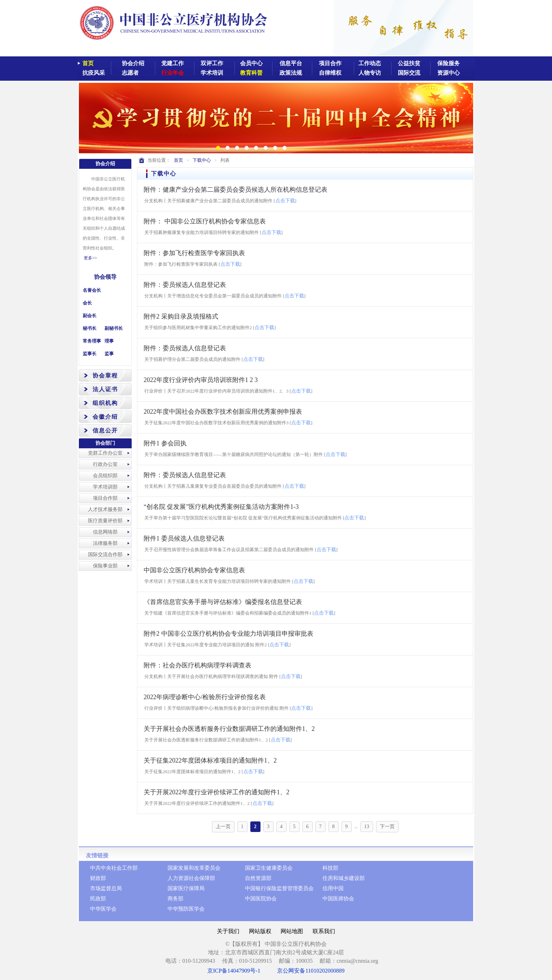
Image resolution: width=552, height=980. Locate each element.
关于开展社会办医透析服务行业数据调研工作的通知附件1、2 (229, 729)
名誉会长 (92, 290)
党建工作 (172, 63)
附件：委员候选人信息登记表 (185, 285)
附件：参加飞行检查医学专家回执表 (194, 253)
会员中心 (251, 63)
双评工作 (212, 63)
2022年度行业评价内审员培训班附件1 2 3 (201, 380)
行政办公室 (105, 464)
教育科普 (251, 73)
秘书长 (90, 328)
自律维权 (330, 73)
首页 (88, 63)
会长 (87, 303)
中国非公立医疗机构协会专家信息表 (194, 570)
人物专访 (370, 73)
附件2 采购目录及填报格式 (181, 316)
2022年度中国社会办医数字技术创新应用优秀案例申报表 (223, 412)
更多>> (90, 258)
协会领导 (105, 277)
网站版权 (260, 931)
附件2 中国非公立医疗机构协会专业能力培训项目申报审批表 (228, 634)
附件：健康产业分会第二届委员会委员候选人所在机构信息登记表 (236, 190)
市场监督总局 (106, 888)
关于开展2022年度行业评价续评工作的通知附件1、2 (217, 792)
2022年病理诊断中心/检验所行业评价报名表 (205, 697)
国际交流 (409, 73)
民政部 (98, 899)
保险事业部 (105, 566)
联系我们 (324, 931)
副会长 (90, 316)
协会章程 (105, 375)
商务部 (175, 899)
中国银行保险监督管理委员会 (279, 888)
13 (367, 827)
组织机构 (105, 403)
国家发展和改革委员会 (194, 868)
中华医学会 (103, 909)
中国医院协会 (261, 899)
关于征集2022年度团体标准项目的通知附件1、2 (210, 760)
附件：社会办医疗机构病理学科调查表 (197, 665)
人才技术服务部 (105, 509)
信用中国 (333, 888)
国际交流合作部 (105, 554)
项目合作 (330, 63)
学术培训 (212, 73)
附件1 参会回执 (165, 443)
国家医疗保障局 (186, 888)
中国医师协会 (338, 899)
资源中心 (448, 73)
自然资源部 (258, 878)
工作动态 (370, 63)
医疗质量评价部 (105, 521)
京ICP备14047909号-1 (234, 971)
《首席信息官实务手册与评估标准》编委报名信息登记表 (223, 602)
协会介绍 (133, 63)
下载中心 (202, 160)
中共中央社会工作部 (114, 868)
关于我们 (228, 931)
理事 (109, 341)
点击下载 (285, 201)
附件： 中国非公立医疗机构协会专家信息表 (205, 221)
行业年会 (172, 73)
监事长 (90, 354)
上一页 (223, 827)
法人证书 (105, 389)
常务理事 (92, 341)
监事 (109, 354)
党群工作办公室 (105, 453)
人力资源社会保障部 (191, 878)
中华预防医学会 (186, 909)
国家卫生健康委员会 (269, 868)
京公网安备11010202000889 (311, 971)
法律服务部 (105, 543)
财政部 (98, 878)
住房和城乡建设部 (344, 878)
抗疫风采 (94, 73)
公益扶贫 (409, 63)
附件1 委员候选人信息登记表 (184, 538)
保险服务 (448, 63)
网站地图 (292, 931)
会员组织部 (105, 476)
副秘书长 (114, 328)
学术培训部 (105, 487)
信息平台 (291, 63)
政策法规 (291, 73)
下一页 (387, 827)
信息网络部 (105, 532)
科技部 (330, 868)
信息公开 (105, 430)
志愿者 (130, 73)
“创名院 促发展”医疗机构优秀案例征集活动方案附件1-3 (221, 507)
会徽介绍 (105, 417)
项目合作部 (105, 498)
